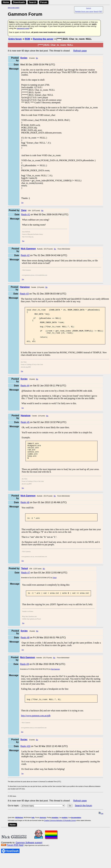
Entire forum (15, 39)
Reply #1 (25, 215)
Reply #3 (24, 294)
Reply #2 (25, 255)
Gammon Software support (29, 855)
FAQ (101, 11)
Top (22, 203)
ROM (27, 39)
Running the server (43, 39)
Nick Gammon (55, 680)
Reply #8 (25, 649)
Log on (89, 8)
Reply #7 (25, 584)
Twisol (55, 589)
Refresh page (80, 51)
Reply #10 (25, 758)
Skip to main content (14, 8)
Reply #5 (25, 429)
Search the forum (83, 818)
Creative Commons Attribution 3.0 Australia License (60, 833)
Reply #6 (25, 512)
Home (6, 2)
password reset (23, 28)
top (101, 826)
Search (33, 2)
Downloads (19, 2)
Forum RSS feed (15, 857)
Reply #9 (24, 675)
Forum (44, 2)
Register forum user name (84, 11)
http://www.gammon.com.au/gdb (36, 728)
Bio (37, 58)
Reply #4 (25, 392)
